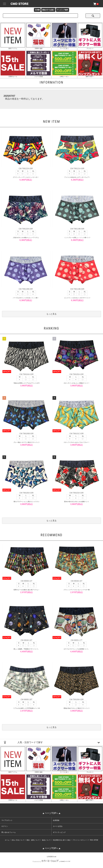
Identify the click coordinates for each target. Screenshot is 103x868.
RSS (91, 840)
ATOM (96, 840)
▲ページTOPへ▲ (51, 813)
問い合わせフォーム (9, 832)
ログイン (5, 826)
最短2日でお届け (48, 10)
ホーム (7, 840)
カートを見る (58, 826)
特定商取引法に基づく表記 (62, 840)
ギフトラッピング (59, 832)
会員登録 (56, 820)
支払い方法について (18, 840)
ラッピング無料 (63, 10)
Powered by (51, 861)
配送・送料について (33, 840)
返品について (46, 840)
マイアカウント (7, 820)
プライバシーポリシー (80, 840)
